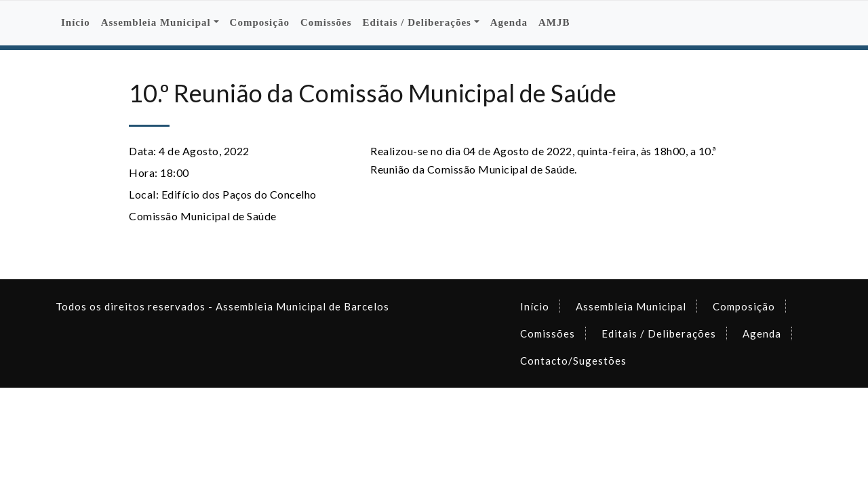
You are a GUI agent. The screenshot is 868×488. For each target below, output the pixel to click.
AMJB (554, 22)
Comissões (326, 22)
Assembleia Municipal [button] (156, 22)
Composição (260, 22)
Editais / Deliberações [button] (417, 22)
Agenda (509, 22)
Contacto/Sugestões (573, 361)
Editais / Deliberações (659, 333)
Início (76, 22)
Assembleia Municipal (631, 306)
